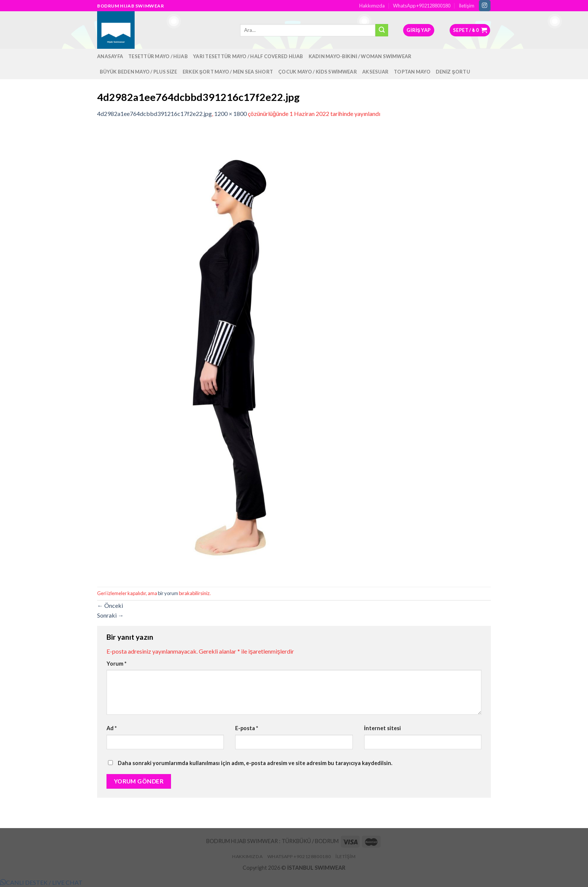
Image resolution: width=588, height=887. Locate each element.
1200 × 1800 (230, 114)
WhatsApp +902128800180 (422, 6)
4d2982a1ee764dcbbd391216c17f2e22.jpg (154, 114)
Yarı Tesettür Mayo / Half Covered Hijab (248, 56)
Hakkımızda (372, 6)
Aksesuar (375, 72)
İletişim (467, 6)
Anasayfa (110, 56)
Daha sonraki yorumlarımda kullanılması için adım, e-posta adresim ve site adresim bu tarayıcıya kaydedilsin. (255, 763)
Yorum (116, 664)
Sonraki (110, 615)
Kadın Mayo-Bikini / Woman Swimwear (360, 56)
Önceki (110, 605)
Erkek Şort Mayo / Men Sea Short (228, 72)
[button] (41, 882)
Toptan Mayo (412, 72)
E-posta (247, 728)
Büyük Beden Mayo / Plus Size (139, 72)
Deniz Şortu (453, 72)
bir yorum (168, 593)
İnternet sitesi (382, 728)
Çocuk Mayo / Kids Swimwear (318, 72)
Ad (112, 728)
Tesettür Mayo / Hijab (158, 56)
